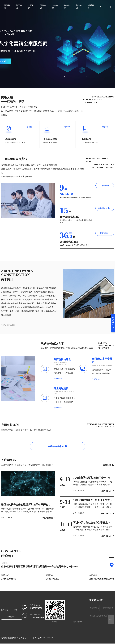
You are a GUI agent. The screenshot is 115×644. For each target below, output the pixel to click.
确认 (111, 620)
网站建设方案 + (105, 208)
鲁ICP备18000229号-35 (43, 638)
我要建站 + (105, 233)
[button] (75, 76)
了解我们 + (105, 185)
